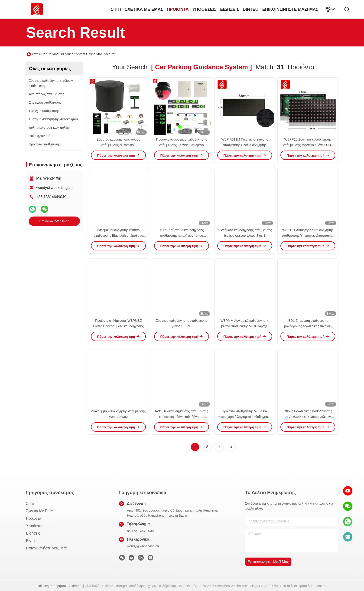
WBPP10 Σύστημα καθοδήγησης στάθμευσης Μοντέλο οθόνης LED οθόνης (308, 145)
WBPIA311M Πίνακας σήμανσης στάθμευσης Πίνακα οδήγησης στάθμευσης (245, 145)
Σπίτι (116, 9)
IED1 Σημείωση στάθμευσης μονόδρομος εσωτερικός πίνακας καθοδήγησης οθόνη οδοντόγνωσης (308, 326)
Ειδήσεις (230, 9)
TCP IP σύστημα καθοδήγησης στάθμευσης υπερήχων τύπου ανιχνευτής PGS (182, 236)
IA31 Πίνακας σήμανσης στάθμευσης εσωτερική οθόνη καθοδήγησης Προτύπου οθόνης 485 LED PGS (182, 417)
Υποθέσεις (205, 9)
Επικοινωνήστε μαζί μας (290, 9)
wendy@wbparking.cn (54, 188)
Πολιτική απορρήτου (51, 586)
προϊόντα (178, 9)
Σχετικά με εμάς (144, 9)
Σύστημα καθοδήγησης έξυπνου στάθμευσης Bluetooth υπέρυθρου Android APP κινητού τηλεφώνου (118, 236)
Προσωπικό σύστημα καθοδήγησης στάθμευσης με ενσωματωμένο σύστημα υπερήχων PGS (182, 145)
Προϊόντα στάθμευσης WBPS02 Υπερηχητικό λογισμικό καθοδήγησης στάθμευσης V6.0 (245, 417)
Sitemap (75, 586)
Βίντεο (251, 9)
